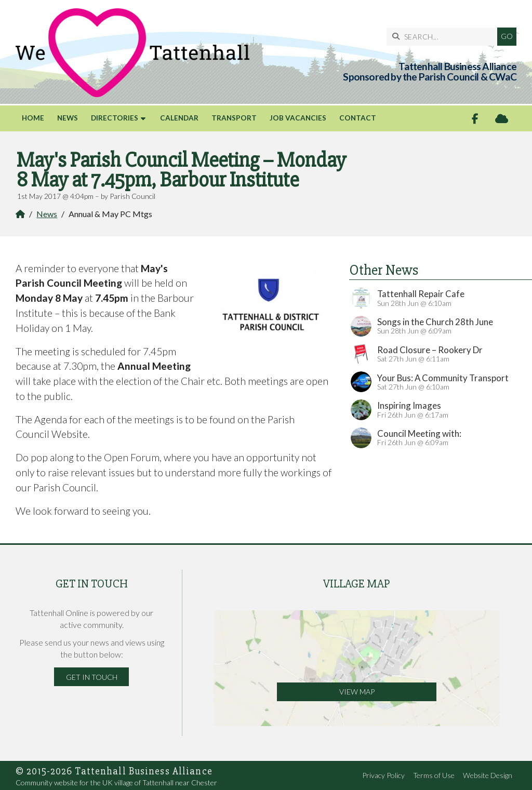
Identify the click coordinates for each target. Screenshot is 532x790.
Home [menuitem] (33, 118)
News (47, 214)
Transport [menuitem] (234, 118)
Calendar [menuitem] (179, 118)
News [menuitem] (68, 118)
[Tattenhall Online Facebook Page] (475, 119)
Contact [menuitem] (358, 118)
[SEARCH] (444, 37)
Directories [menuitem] (115, 118)
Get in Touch (92, 677)
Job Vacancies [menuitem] (298, 118)
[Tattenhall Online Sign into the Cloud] (502, 119)
